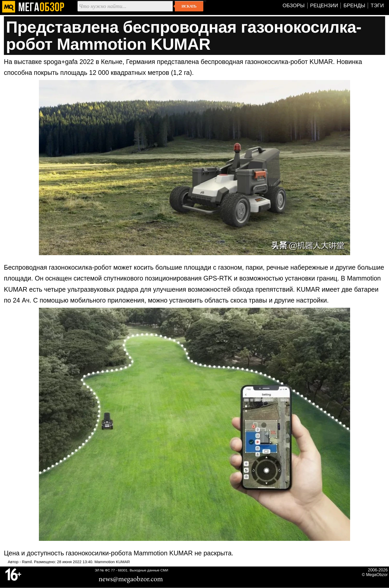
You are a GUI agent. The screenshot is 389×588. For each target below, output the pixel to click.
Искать (189, 6)
